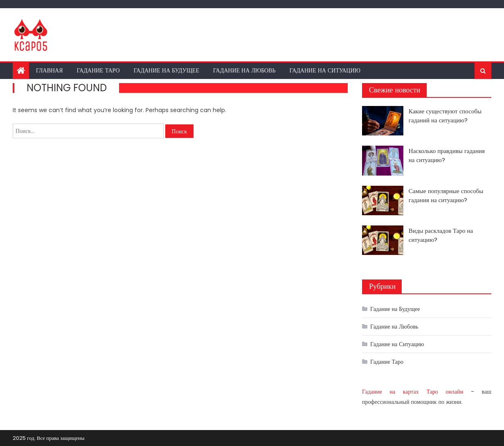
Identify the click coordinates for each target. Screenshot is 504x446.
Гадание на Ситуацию (325, 70)
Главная (49, 70)
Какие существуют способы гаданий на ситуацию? (445, 116)
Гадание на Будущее (166, 70)
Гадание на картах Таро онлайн (413, 392)
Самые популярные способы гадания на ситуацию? (446, 195)
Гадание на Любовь (244, 70)
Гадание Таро (98, 70)
